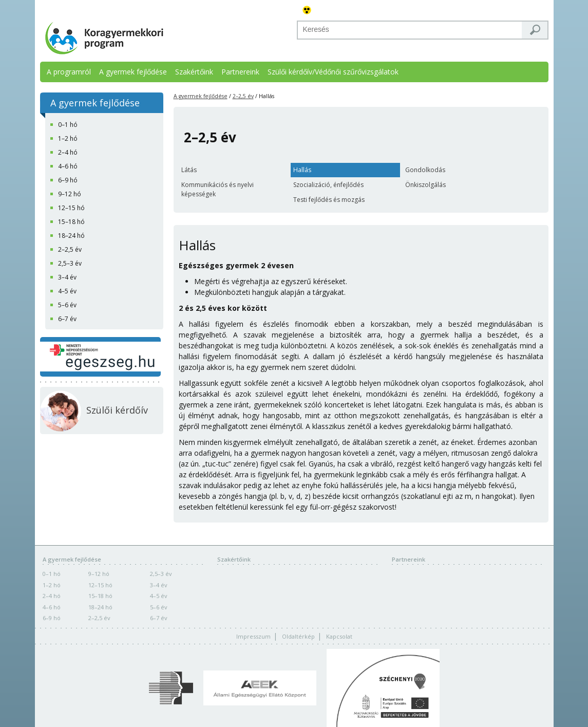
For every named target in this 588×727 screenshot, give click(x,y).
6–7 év (159, 618)
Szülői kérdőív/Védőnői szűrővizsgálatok (333, 72)
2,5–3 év (161, 574)
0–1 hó (52, 574)
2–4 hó (52, 596)
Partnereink (240, 72)
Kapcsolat (339, 636)
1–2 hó (52, 585)
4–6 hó (52, 607)
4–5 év (159, 596)
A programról (69, 72)
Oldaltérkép (298, 636)
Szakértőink (194, 72)
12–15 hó (100, 585)
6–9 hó (52, 618)
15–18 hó (100, 596)
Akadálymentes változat (307, 10)
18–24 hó (100, 607)
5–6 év (159, 607)
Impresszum (253, 636)
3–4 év (159, 585)
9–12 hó (99, 574)
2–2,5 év (243, 96)
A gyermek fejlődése (133, 72)
